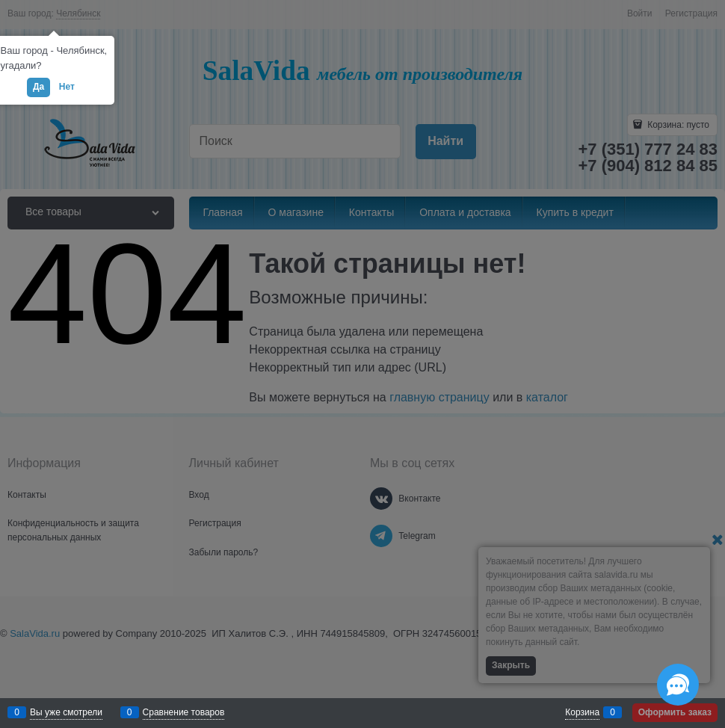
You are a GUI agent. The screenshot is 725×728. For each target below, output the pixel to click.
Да (38, 87)
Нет (67, 87)
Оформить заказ (675, 712)
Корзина (582, 712)
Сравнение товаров (184, 712)
